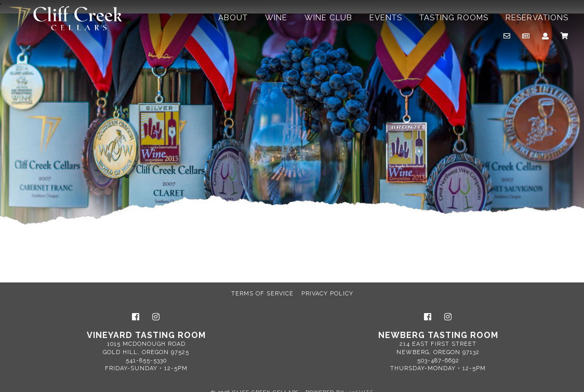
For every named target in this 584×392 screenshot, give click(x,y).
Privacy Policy (327, 294)
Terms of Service (262, 294)
